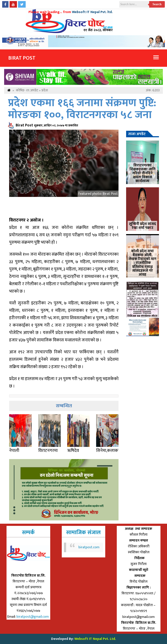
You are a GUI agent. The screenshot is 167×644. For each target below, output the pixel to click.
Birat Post (22, 58)
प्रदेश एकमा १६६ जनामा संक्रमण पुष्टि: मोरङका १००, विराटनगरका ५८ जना (82, 109)
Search (157, 4)
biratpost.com (89, 547)
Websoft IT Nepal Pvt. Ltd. (95, 639)
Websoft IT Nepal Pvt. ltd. (92, 12)
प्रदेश (45, 90)
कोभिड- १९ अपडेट (27, 90)
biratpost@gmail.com (33, 617)
